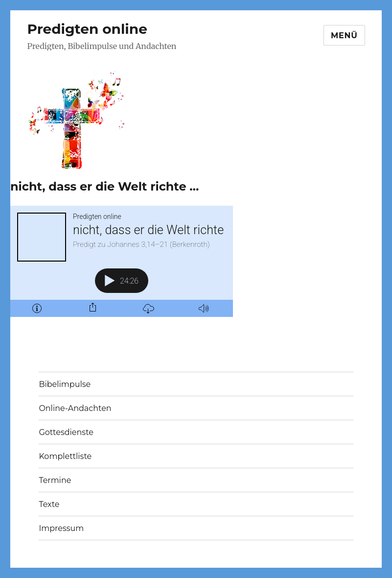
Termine (55, 480)
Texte (49, 504)
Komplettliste (65, 456)
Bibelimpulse (65, 384)
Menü (344, 36)
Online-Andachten (75, 408)
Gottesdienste (66, 432)
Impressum (61, 528)
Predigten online (87, 29)
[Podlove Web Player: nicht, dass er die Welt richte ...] (122, 261)
